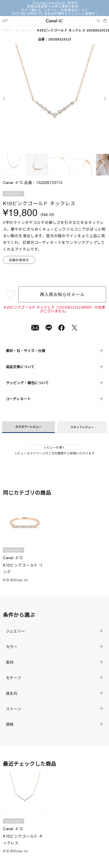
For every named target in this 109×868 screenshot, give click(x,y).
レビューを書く (54, 447)
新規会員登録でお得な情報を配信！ (54, 6)
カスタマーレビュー (28, 427)
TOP (6, 30)
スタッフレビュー (82, 427)
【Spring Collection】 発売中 (54, 3)
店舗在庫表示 (19, 260)
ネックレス (24, 30)
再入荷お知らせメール (62, 294)
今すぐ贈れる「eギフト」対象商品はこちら (54, 10)
